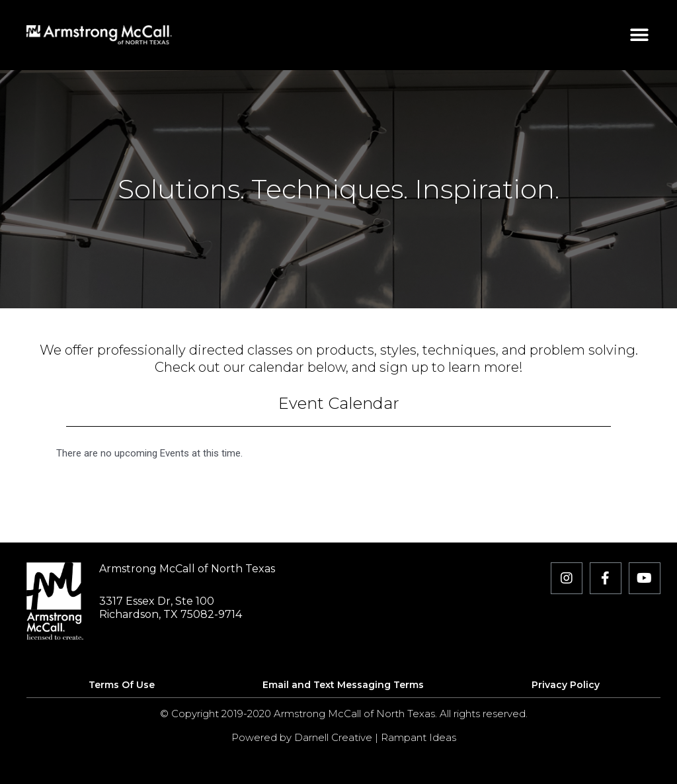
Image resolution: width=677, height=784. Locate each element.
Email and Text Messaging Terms (343, 685)
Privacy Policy (566, 685)
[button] (640, 35)
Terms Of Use (122, 685)
